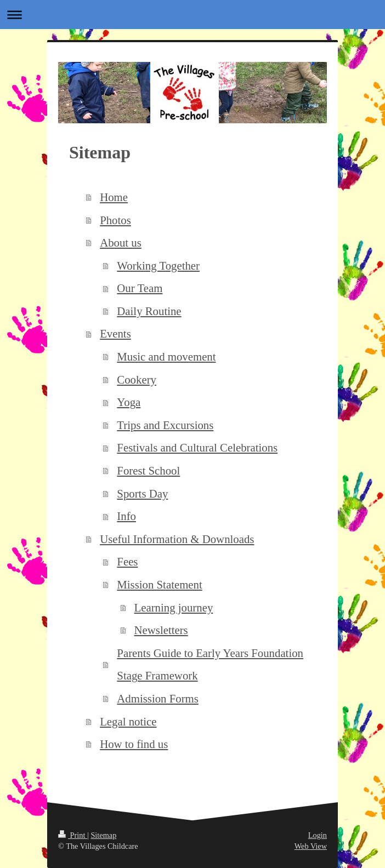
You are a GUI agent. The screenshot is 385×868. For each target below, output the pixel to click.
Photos (115, 220)
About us (121, 242)
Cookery (137, 379)
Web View (311, 846)
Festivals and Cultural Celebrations (197, 447)
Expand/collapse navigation (192, 15)
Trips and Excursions (165, 425)
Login (318, 835)
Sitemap (103, 835)
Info (126, 516)
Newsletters (161, 630)
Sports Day (142, 493)
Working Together (158, 265)
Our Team (140, 288)
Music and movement (166, 356)
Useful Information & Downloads (177, 539)
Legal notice (128, 721)
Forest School (148, 470)
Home (114, 197)
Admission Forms (158, 698)
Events (115, 333)
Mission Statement (159, 584)
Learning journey (174, 607)
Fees (127, 561)
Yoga (129, 402)
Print (73, 835)
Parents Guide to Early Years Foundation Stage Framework (210, 664)
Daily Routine (149, 311)
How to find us (134, 744)
